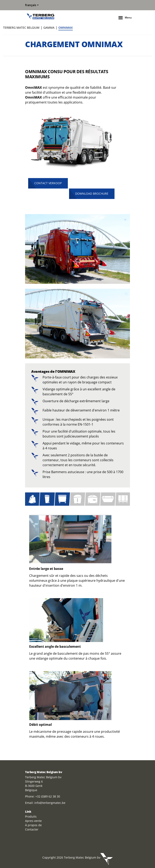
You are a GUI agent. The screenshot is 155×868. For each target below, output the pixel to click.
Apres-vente (33, 821)
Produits (31, 816)
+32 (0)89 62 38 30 (48, 796)
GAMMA (49, 28)
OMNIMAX (66, 28)
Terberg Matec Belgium (21, 28)
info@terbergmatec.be (50, 803)
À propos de (33, 825)
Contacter (32, 829)
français (31, 5)
